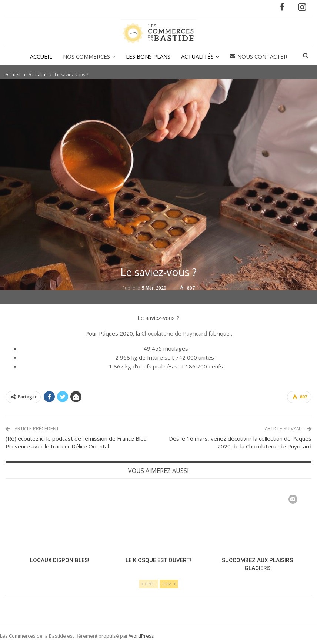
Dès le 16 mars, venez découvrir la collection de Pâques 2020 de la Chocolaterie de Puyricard (240, 442)
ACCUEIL (41, 56)
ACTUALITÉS (197, 56)
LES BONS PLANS (148, 56)
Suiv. (169, 584)
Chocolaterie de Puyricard (174, 333)
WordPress (141, 636)
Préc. (149, 584)
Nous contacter (258, 56)
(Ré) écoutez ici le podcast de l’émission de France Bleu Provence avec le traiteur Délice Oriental (76, 442)
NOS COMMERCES (86, 56)
